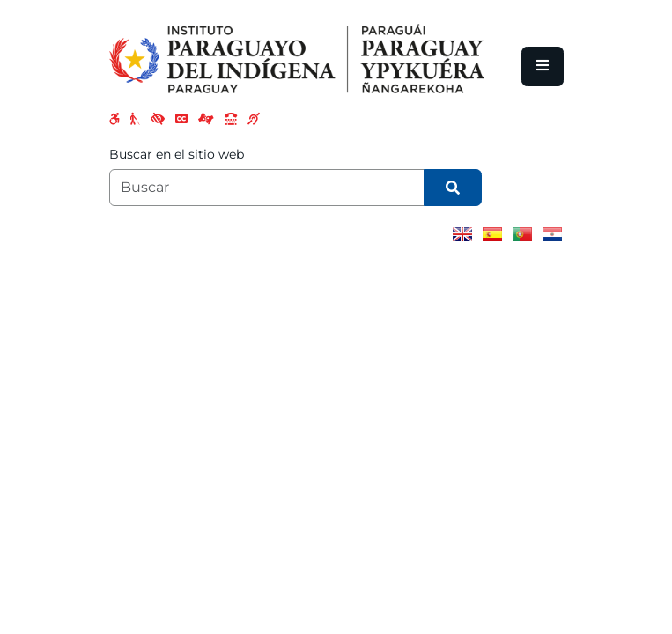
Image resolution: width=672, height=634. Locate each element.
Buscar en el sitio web (177, 154)
